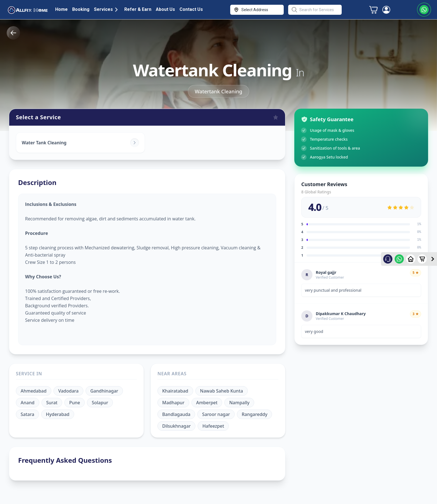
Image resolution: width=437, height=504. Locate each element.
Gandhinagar (104, 391)
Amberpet (207, 403)
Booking (81, 9)
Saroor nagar (216, 414)
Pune (75, 403)
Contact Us (191, 9)
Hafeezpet (213, 426)
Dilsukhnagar (176, 426)
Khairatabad (175, 391)
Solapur (100, 403)
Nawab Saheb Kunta (222, 391)
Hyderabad (58, 414)
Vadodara (68, 391)
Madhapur (173, 403)
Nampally (239, 403)
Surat (52, 403)
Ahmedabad (34, 391)
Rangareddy (254, 414)
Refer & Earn (138, 9)
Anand (28, 403)
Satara (27, 414)
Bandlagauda (176, 414)
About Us (165, 9)
